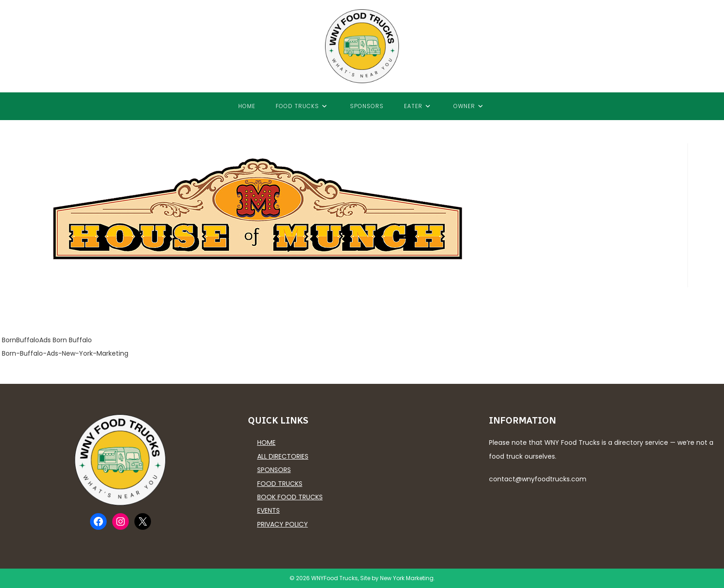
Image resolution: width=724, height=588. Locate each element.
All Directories (283, 456)
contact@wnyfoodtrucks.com (538, 479)
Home (266, 443)
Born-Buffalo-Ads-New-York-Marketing (65, 353)
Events (268, 510)
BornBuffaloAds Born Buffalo (47, 340)
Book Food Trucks (290, 497)
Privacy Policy (283, 524)
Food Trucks (280, 484)
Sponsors (274, 470)
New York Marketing (407, 578)
